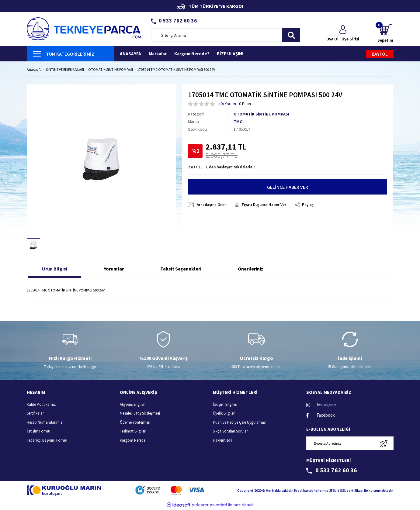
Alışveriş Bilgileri (133, 405)
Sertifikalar (35, 414)
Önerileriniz (251, 269)
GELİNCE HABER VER (288, 188)
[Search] (226, 35)
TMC (238, 122)
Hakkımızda (223, 441)
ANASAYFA (130, 54)
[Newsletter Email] (350, 444)
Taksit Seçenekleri (181, 269)
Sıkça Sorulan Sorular (230, 432)
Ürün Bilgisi (55, 269)
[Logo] (84, 28)
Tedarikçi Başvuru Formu (47, 441)
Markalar (158, 54)
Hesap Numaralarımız (45, 423)
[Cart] (385, 34)
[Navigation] (70, 54)
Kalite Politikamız (41, 405)
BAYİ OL (380, 54)
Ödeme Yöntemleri (135, 423)
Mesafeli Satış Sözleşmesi (140, 414)
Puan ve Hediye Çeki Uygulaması (240, 423)
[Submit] (384, 444)
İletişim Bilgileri (225, 405)
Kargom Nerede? (192, 54)
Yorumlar (114, 269)
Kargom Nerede (133, 441)
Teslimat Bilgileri (133, 432)
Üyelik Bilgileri (224, 414)
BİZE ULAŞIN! (230, 54)
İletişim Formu (38, 432)
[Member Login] (343, 34)
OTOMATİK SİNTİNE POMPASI (261, 114)
